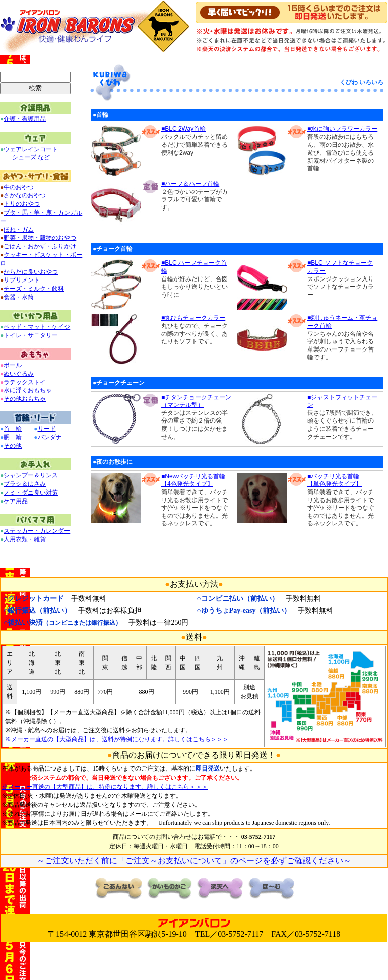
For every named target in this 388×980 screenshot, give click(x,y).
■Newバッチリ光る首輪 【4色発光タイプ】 (193, 480)
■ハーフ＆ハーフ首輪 (190, 184)
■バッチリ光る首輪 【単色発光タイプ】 (335, 480)
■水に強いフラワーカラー (342, 129)
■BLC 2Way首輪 (183, 129)
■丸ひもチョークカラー (193, 318)
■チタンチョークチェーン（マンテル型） (196, 401)
